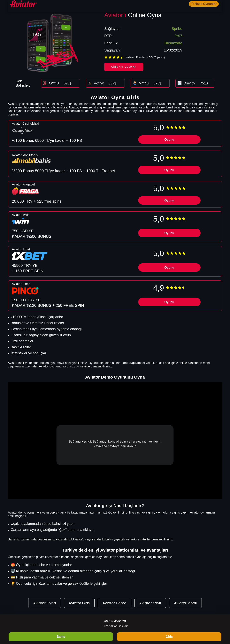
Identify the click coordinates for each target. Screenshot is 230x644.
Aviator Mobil (185, 603)
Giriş (169, 637)
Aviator (120, 621)
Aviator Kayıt (150, 603)
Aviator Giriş (79, 603)
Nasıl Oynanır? (206, 4)
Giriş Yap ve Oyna (124, 67)
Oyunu (169, 140)
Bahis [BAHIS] (61, 637)
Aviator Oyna (44, 603)
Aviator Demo (114, 603)
